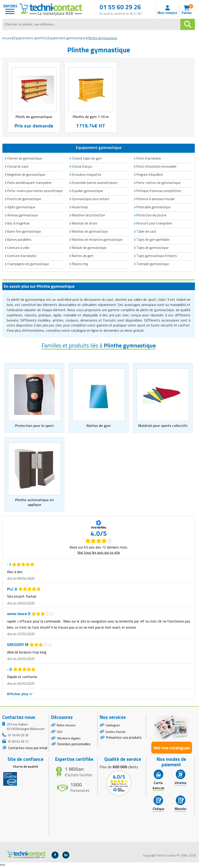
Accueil (7, 38)
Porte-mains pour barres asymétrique (35, 191)
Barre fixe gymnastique (24, 232)
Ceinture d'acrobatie (22, 256)
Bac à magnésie (18, 223)
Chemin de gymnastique (25, 159)
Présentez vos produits (124, 738)
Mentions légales (69, 739)
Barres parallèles (19, 240)
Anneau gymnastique (23, 215)
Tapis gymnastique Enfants (157, 256)
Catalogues (113, 726)
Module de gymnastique (89, 248)
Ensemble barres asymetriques (95, 183)
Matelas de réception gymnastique (97, 240)
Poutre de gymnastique (24, 199)
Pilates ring (80, 264)
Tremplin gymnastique (153, 264)
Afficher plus (20, 695)
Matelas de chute (85, 223)
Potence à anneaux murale (156, 199)
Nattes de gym (98, 426)
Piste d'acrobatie (149, 159)
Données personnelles (74, 745)
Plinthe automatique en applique (34, 503)
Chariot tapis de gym (87, 159)
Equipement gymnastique (67, 38)
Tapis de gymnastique (153, 248)
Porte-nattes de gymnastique (158, 183)
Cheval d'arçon (82, 167)
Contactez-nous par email (27, 749)
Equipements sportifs (30, 38)
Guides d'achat (115, 733)
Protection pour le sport (34, 426)
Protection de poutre (152, 215)
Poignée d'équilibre (150, 175)
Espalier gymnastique (87, 191)
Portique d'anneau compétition (159, 191)
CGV (59, 733)
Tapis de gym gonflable (153, 240)
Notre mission (66, 726)
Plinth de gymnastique (34, 117)
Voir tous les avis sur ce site (99, 553)
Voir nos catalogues (172, 749)
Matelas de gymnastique (90, 232)
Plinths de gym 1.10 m (91, 117)
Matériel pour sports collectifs (163, 426)
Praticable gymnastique (154, 207)
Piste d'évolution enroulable (156, 167)
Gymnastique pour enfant (91, 199)
